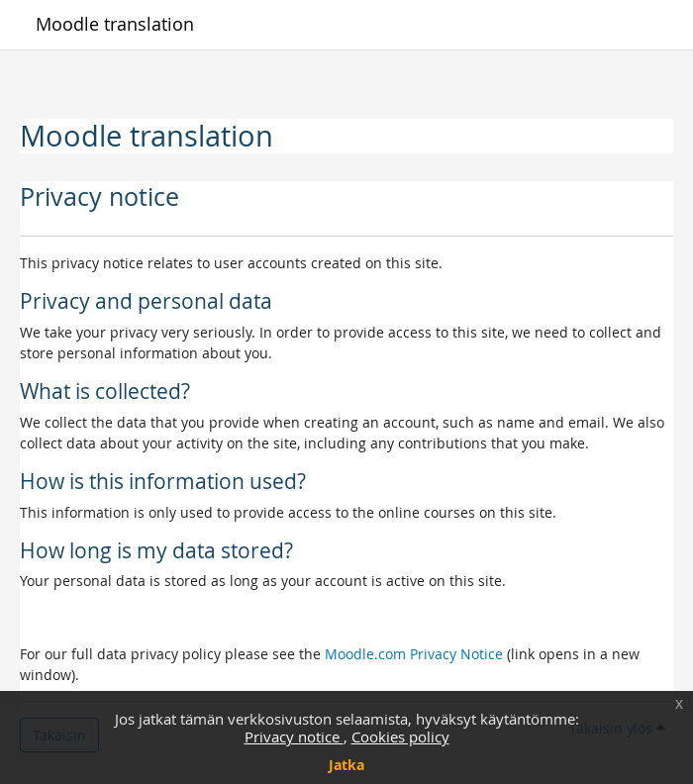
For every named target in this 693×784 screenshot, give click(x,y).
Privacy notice (294, 736)
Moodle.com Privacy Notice (414, 654)
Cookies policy (400, 736)
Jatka (346, 765)
